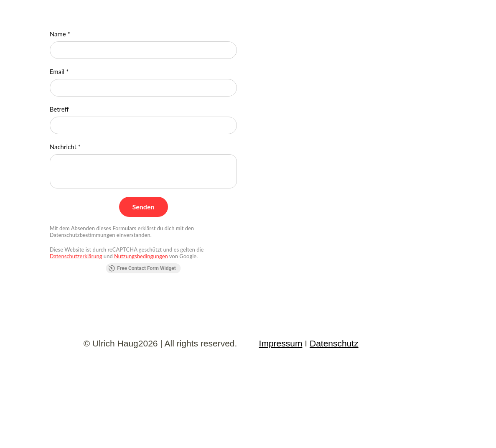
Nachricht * (65, 147)
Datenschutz (334, 343)
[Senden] (144, 207)
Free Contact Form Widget (142, 268)
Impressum (281, 343)
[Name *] (144, 50)
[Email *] (144, 88)
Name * (60, 34)
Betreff (59, 109)
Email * (59, 71)
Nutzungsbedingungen (141, 256)
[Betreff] (144, 125)
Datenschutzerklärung (76, 256)
